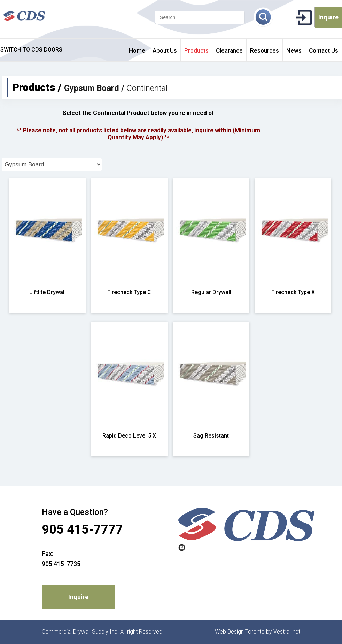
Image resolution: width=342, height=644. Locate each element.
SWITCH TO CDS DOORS (31, 50)
